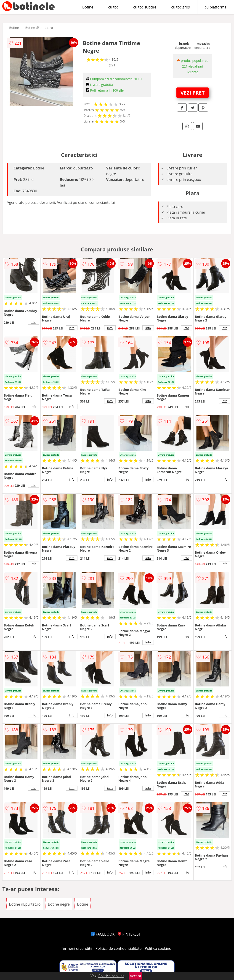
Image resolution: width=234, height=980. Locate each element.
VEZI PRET (193, 93)
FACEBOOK (103, 934)
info (33, 322)
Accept (136, 976)
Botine (88, 7)
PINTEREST (129, 934)
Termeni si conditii (77, 948)
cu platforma (216, 7)
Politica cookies (158, 948)
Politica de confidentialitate (119, 948)
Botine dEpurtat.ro (39, 28)
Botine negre (59, 904)
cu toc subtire (145, 7)
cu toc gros (180, 7)
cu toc (113, 7)
